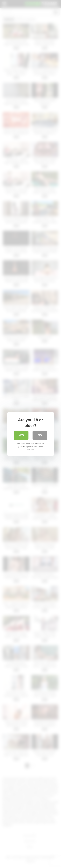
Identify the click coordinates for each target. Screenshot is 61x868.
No (40, 435)
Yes (21, 435)
